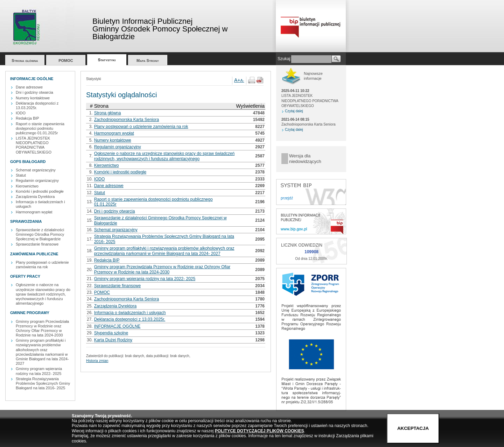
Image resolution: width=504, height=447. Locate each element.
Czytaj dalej (294, 111)
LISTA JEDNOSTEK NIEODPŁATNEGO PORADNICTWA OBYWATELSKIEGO (34, 145)
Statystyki (107, 60)
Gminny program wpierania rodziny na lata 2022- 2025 (39, 371)
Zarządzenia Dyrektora (35, 197)
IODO (21, 113)
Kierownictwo (27, 186)
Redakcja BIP (27, 118)
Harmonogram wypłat (34, 212)
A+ (237, 80)
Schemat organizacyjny (36, 170)
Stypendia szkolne (111, 333)
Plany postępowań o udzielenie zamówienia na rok (42, 265)
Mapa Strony (148, 61)
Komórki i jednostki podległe (40, 191)
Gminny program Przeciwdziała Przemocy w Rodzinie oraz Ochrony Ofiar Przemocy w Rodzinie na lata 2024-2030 (42, 328)
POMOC (66, 61)
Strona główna (25, 61)
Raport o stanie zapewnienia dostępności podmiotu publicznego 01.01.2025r (40, 128)
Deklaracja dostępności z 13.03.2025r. (37, 105)
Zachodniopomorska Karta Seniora (127, 120)
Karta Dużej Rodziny (113, 340)
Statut (21, 175)
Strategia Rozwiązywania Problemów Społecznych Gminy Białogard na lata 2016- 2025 (43, 383)
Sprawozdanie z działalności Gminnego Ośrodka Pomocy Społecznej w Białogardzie (40, 234)
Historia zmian (97, 361)
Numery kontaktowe (33, 98)
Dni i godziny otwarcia (34, 92)
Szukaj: (284, 59)
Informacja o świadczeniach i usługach (130, 313)
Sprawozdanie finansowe (37, 244)
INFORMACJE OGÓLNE (117, 326)
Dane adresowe (29, 87)
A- (242, 80)
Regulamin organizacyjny (37, 180)
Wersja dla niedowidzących (305, 159)
